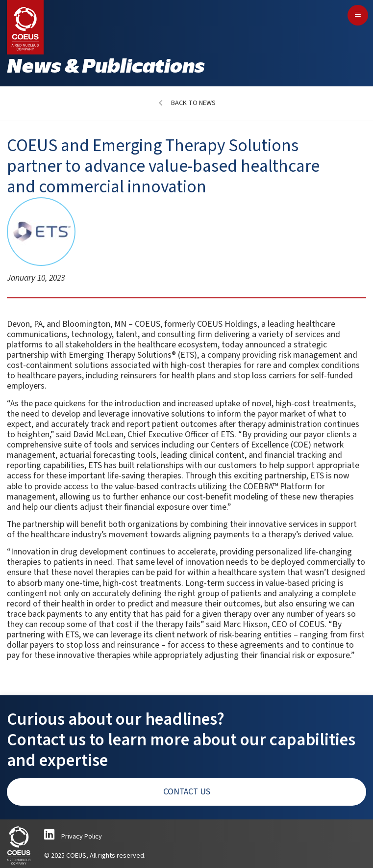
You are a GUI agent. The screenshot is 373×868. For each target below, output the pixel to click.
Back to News (193, 103)
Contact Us (187, 792)
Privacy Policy (82, 837)
